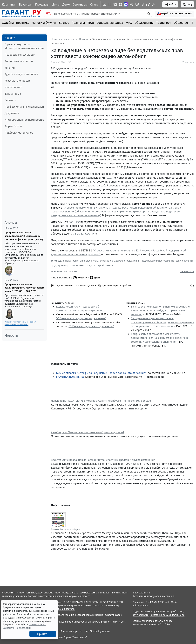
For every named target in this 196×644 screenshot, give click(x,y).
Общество (181, 23)
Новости (10, 38)
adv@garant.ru (141, 615)
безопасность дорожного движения (120, 261)
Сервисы (10, 100)
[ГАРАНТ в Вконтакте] (115, 4)
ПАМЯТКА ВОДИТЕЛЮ (70, 377)
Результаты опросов (17, 81)
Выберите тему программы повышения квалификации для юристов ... (20, 323)
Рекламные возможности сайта (167, 615)
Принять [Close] (43, 634)
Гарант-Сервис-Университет (71, 637)
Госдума (90, 265)
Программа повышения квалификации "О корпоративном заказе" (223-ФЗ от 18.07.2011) (24, 288)
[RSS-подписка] (154, 4)
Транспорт (164, 23)
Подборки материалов (19, 133)
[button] (174, 14)
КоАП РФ (74, 222)
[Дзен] (121, 4)
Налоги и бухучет (44, 23)
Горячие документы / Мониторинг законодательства (24, 46)
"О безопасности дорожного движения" (81, 318)
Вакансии (26, 4)
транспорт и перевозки (71, 265)
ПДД (108, 178)
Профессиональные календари (24, 107)
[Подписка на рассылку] (104, 4)
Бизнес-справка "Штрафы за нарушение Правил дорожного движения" (101, 373)
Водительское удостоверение (158, 261)
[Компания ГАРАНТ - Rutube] (148, 4)
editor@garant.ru (142, 605)
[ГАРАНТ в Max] (126, 4)
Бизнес (64, 23)
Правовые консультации (20, 55)
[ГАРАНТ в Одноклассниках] (143, 4)
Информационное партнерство (24, 120)
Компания (9, 4)
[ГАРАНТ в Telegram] (132, 4)
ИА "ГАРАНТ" (71, 271)
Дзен (95, 278)
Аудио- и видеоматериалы (21, 74)
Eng (187, 4)
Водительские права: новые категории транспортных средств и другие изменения (103, 460)
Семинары (80, 4)
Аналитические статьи (19, 61)
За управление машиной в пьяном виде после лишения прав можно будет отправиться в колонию (160, 310)
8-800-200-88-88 (141, 593)
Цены (56, 4)
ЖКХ (129, 23)
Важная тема (13, 94)
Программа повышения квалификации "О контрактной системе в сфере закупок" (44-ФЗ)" (24, 236)
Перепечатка (187, 271)
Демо (66, 4)
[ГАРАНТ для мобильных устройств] (110, 4)
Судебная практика (16, 23)
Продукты (42, 4)
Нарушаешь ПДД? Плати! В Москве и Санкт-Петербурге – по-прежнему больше (101, 401)
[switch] (48, 14)
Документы (12, 113)
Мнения (10, 68)
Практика (78, 23)
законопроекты (184, 261)
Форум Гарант (13, 126)
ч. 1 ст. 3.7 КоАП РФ (84, 234)
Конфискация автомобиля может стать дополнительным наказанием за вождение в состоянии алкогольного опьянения (159, 338)
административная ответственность (78, 261)
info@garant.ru (101, 631)
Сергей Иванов (105, 265)
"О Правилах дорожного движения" (91, 326)
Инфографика (13, 87)
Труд (91, 23)
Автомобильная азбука (65, 529)
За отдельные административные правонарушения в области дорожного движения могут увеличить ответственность (162, 322)
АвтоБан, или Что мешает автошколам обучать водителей (88, 432)
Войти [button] (170, 4)
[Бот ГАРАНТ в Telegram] (137, 4)
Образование (144, 23)
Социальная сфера (110, 23)
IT (192, 23)
